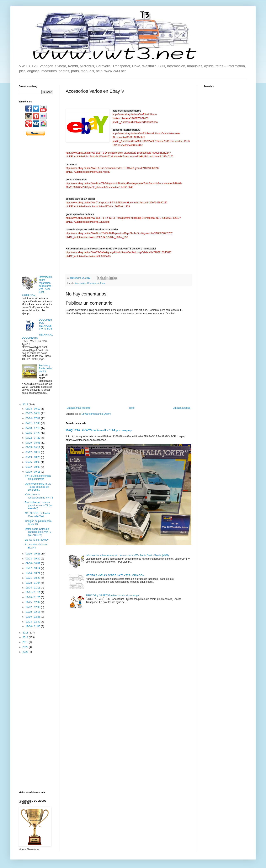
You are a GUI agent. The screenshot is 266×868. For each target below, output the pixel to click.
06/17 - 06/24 (33, 413)
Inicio (132, 408)
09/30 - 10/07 (33, 563)
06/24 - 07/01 (33, 418)
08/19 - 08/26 (33, 457)
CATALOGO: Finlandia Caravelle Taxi (37, 515)
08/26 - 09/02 (33, 462)
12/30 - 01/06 (33, 626)
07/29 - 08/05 (33, 443)
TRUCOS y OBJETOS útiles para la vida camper (113, 596)
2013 (26, 633)
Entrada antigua (182, 408)
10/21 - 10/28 (33, 578)
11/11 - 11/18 (33, 592)
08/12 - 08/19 (33, 452)
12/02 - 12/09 (33, 607)
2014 (26, 637)
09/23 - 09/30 (33, 559)
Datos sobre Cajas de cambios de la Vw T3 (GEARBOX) (38, 532)
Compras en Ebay (96, 283)
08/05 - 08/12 (33, 447)
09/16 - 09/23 (33, 554)
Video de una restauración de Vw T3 (39, 496)
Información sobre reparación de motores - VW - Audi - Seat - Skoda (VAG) (127, 555)
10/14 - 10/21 (33, 573)
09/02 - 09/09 (33, 467)
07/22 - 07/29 (33, 438)
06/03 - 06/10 (33, 409)
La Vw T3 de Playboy (37, 540)
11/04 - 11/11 (33, 588)
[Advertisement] (36, 205)
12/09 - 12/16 (33, 612)
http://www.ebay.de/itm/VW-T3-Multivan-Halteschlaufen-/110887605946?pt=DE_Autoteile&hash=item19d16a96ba (135, 118)
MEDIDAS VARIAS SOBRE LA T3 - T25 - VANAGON (115, 575)
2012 (26, 405)
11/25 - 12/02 (33, 602)
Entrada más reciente (79, 408)
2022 (26, 647)
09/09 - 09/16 (33, 472)
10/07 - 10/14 (33, 568)
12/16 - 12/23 (33, 617)
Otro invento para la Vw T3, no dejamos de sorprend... (38, 487)
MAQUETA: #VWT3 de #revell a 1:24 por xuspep (99, 430)
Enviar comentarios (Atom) (96, 414)
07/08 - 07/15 (33, 428)
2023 (26, 652)
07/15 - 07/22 (33, 433)
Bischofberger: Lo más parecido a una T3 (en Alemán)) (39, 505)
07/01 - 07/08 (33, 423)
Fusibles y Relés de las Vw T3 (46, 369)
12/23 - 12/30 (33, 622)
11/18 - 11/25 (33, 597)
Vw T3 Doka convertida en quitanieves (38, 477)
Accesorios (81, 283)
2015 (26, 642)
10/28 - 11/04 (33, 583)
